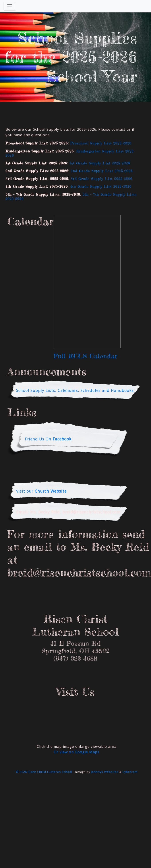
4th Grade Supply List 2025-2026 (101, 186)
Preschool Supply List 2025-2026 (101, 143)
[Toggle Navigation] (10, 6)
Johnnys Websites (105, 772)
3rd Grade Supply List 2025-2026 (102, 179)
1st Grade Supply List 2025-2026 (100, 163)
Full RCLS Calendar (86, 356)
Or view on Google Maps (77, 752)
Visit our (41, 491)
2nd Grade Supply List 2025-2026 (102, 171)
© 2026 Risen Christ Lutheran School (44, 772)
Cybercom (130, 772)
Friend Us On (48, 439)
